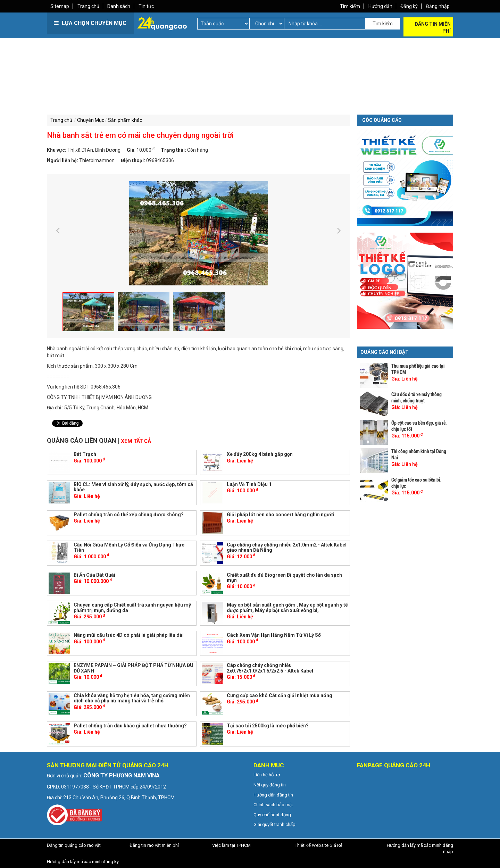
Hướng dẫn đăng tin (273, 794)
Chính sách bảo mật (273, 804)
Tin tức (147, 6)
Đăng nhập (438, 6)
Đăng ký (409, 6)
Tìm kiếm (350, 6)
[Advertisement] (148, 87)
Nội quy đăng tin (270, 784)
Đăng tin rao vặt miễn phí (154, 845)
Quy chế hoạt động (272, 814)
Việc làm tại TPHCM (231, 845)
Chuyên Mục (91, 120)
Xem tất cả (136, 440)
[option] (198, 233)
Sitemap (60, 6)
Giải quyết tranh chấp (274, 824)
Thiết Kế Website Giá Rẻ (319, 845)
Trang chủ (88, 6)
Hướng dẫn (380, 6)
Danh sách (119, 6)
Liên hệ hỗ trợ (267, 774)
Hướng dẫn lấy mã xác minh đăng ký (83, 861)
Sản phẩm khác (125, 120)
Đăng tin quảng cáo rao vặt (74, 845)
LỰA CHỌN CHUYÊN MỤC (90, 23)
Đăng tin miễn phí (433, 27)
